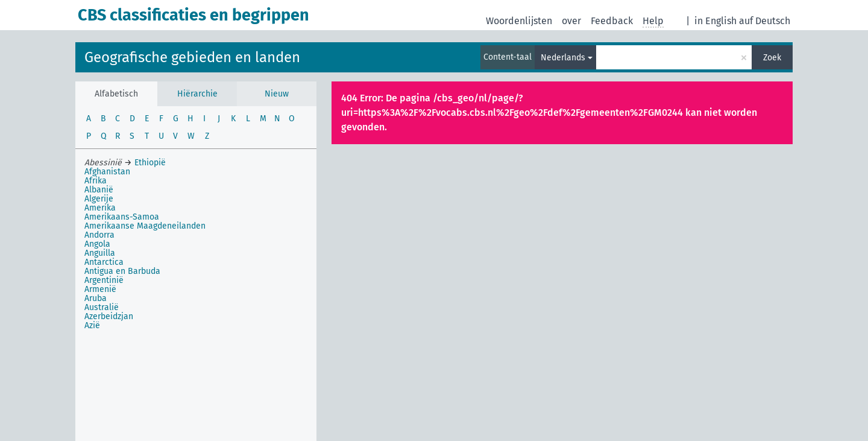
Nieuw (277, 94)
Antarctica (104, 262)
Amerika (100, 208)
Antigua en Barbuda (122, 271)
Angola (97, 244)
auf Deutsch (765, 21)
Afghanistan (107, 172)
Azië (92, 325)
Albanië (99, 190)
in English (715, 21)
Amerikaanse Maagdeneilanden (145, 226)
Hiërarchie (197, 94)
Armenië (100, 289)
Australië (102, 307)
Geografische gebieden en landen (192, 57)
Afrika (96, 181)
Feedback (612, 21)
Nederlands (563, 58)
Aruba (96, 298)
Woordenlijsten (519, 21)
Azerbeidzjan (109, 316)
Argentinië (104, 280)
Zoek (772, 58)
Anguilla (100, 253)
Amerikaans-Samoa (122, 217)
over (571, 21)
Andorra (99, 235)
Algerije (99, 199)
